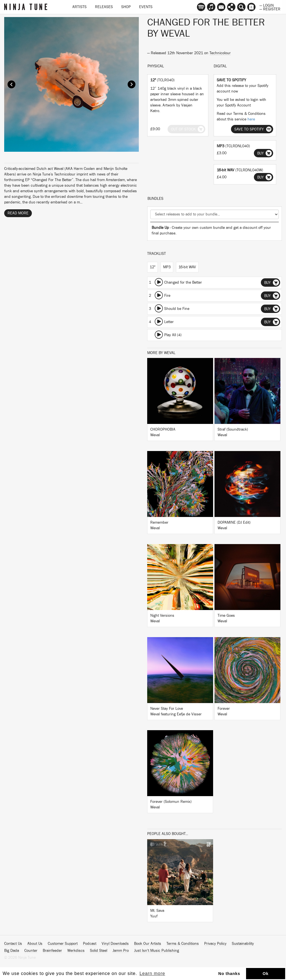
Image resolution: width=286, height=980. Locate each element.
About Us (35, 944)
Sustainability (243, 944)
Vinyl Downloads (115, 944)
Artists (79, 7)
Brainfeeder (52, 951)
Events (146, 7)
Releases (104, 7)
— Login (267, 5)
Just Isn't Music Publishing (157, 951)
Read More (18, 213)
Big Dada (12, 951)
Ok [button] (265, 974)
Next (132, 84)
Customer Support (63, 944)
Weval (175, 34)
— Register (270, 9)
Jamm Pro (121, 951)
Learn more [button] (152, 973)
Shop (126, 7)
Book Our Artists (148, 944)
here (251, 119)
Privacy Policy (215, 944)
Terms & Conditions (183, 944)
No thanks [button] (229, 974)
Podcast (90, 944)
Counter (31, 951)
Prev (11, 84)
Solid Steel (99, 951)
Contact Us (13, 944)
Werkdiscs (76, 951)
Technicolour (220, 53)
